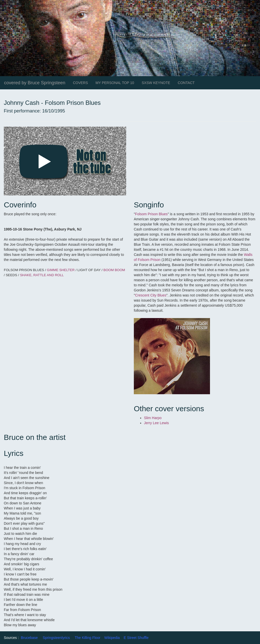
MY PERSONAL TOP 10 (115, 83)
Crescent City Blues (151, 295)
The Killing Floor (87, 638)
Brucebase (29, 638)
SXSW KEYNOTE (156, 83)
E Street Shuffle (136, 638)
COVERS (80, 83)
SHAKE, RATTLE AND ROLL (42, 275)
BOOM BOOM (114, 270)
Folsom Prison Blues (151, 214)
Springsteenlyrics (56, 638)
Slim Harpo (153, 418)
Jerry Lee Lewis (156, 423)
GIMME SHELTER (61, 270)
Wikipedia (112, 638)
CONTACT (186, 83)
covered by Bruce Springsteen (35, 83)
